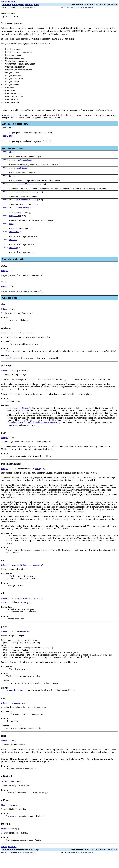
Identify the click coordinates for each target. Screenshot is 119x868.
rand (11, 229)
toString (13, 254)
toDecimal (14, 237)
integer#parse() (13, 366)
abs (11, 153)
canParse (21, 162)
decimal (5, 237)
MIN (11, 137)
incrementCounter (25, 187)
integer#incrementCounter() (19, 416)
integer (5, 127)
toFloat (13, 245)
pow (11, 220)
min (18, 203)
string (29, 162)
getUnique (21, 170)
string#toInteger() (14, 700)
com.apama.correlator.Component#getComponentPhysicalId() (33, 431)
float (6, 245)
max (18, 195)
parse (19, 212)
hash (11, 178)
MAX (11, 128)
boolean (5, 161)
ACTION (33, 7)
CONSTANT (19, 7)
